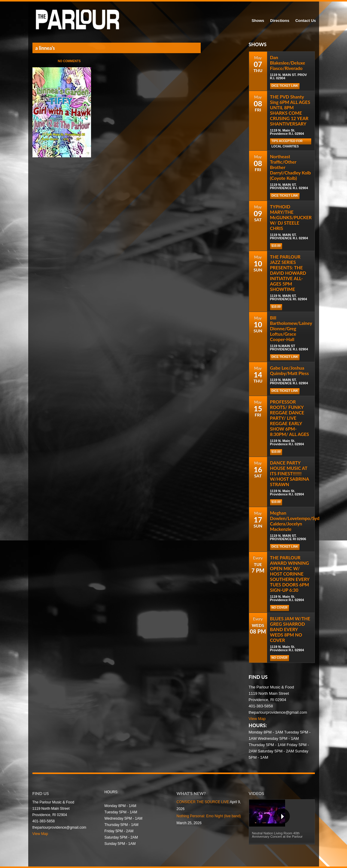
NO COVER (280, 608)
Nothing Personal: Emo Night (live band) (209, 816)
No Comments (69, 61)
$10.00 (276, 246)
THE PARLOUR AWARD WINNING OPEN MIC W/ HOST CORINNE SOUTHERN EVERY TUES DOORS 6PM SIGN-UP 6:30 (290, 574)
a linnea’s (45, 48)
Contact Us (306, 21)
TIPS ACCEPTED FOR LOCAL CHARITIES (287, 142)
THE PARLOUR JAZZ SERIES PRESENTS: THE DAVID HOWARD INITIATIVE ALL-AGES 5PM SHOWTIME (288, 273)
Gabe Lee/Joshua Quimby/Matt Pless (289, 370)
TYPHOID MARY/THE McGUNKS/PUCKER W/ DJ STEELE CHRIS (291, 217)
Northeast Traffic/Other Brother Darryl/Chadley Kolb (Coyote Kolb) (291, 167)
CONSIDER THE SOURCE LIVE (203, 802)
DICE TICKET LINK (285, 86)
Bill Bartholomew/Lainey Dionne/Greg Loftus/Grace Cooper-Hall (291, 328)
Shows (258, 21)
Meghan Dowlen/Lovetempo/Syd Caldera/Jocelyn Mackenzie (295, 521)
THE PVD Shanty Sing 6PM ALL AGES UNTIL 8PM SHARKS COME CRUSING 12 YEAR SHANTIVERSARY (290, 110)
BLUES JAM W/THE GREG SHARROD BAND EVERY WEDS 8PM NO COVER (290, 629)
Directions (280, 21)
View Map (257, 719)
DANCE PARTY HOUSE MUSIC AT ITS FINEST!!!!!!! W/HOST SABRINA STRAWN (290, 473)
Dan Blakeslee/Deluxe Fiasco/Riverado (288, 63)
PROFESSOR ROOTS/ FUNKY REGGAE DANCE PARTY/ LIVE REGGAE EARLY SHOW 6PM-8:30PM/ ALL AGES (290, 418)
